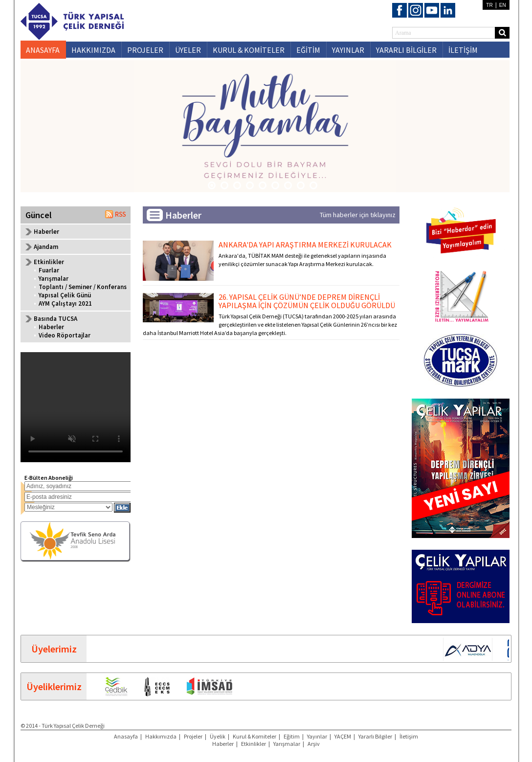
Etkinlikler (254, 744)
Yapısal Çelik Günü (65, 295)
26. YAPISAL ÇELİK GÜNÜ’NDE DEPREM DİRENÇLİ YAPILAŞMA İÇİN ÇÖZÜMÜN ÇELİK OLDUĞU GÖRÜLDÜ (307, 301)
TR (489, 5)
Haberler (46, 232)
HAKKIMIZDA (93, 50)
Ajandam (46, 247)
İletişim (409, 736)
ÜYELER (188, 50)
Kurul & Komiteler (255, 736)
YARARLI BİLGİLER (406, 50)
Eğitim (292, 736)
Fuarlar (49, 270)
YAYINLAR (348, 50)
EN (503, 5)
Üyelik (218, 736)
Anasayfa (126, 736)
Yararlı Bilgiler (375, 736)
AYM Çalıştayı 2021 (65, 303)
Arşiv (314, 744)
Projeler (193, 736)
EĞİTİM (308, 50)
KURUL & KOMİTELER (249, 50)
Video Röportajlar (65, 335)
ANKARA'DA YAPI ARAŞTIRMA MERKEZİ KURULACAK (305, 245)
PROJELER (145, 50)
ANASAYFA (43, 50)
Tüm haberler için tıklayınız (358, 215)
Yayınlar (317, 736)
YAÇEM (343, 736)
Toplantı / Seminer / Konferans (83, 287)
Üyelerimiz (54, 649)
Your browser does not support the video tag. (76, 407)
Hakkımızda (161, 736)
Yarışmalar (54, 279)
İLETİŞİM (463, 50)
